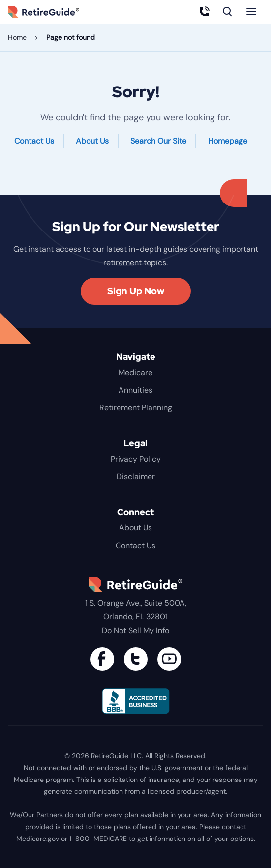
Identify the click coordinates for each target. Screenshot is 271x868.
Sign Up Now (136, 291)
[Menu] (251, 12)
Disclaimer (136, 477)
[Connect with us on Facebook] (102, 659)
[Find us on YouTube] (169, 659)
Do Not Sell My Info (135, 630)
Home (17, 37)
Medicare (135, 372)
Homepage (228, 141)
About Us (92, 141)
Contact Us (34, 141)
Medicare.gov (38, 839)
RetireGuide (55, 12)
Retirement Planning (136, 408)
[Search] (228, 12)
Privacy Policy (136, 459)
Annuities (135, 390)
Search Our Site (158, 141)
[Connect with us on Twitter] (136, 659)
